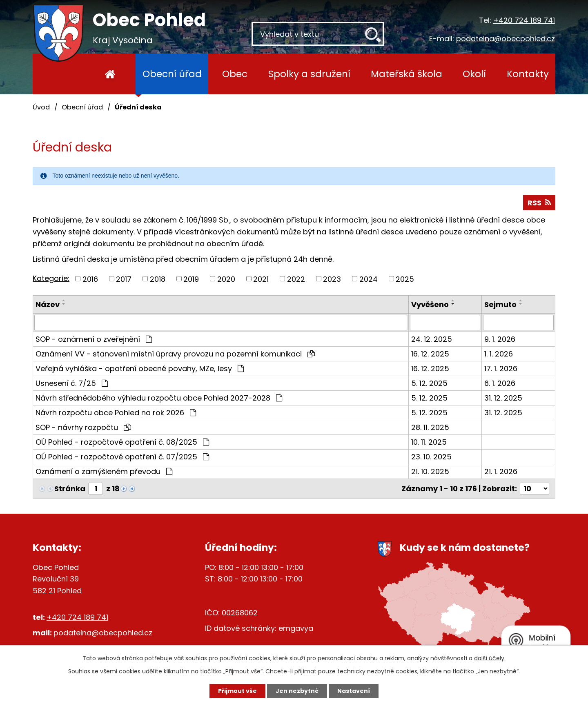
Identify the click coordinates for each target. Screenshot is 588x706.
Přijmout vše (237, 691)
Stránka (70, 489)
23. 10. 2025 (431, 457)
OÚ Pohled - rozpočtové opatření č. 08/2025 (122, 442)
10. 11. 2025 (429, 442)
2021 (261, 279)
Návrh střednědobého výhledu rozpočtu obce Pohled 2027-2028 (159, 398)
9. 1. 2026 (500, 339)
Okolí (474, 74)
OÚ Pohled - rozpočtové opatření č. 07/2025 (122, 457)
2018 (158, 279)
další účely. (490, 658)
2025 (405, 279)
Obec (235, 74)
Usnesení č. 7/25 (72, 383)
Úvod (110, 74)
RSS (539, 203)
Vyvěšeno (430, 304)
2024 (369, 279)
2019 (191, 279)
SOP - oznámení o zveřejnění (94, 339)
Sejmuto (500, 304)
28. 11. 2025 (430, 427)
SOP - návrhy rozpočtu (83, 427)
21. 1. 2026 (501, 471)
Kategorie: (51, 278)
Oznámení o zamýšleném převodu (104, 471)
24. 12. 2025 (432, 339)
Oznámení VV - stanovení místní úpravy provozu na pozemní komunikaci (175, 354)
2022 (296, 279)
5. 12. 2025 (429, 383)
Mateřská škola (406, 74)
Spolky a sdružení (309, 74)
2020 (226, 279)
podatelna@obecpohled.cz (506, 39)
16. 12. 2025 (430, 354)
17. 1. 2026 (501, 369)
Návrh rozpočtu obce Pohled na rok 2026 (116, 413)
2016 (90, 279)
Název (48, 304)
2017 (124, 279)
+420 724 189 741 (524, 20)
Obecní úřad (172, 74)
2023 (332, 279)
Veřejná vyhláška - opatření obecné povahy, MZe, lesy (140, 369)
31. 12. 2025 (503, 398)
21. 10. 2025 (430, 471)
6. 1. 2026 (500, 383)
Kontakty (528, 74)
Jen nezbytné (297, 691)
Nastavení (354, 691)
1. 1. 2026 (499, 354)
